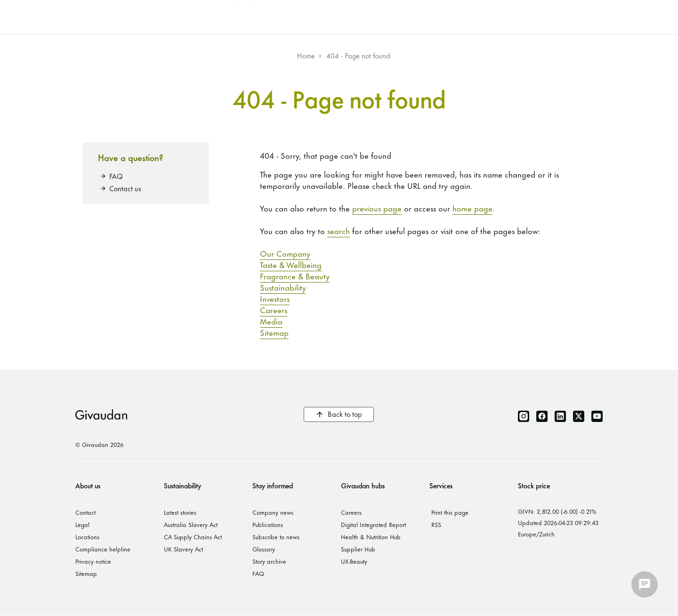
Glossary (264, 549)
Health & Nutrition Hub (371, 536)
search (339, 230)
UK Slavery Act (183, 549)
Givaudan (101, 414)
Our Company (285, 253)
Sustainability (283, 287)
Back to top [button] (345, 414)
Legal (82, 524)
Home (306, 55)
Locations (87, 536)
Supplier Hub (358, 549)
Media (271, 321)
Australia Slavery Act (191, 524)
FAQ (116, 176)
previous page (377, 208)
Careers (274, 309)
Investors (275, 298)
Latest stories (180, 512)
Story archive (269, 561)
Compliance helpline (103, 549)
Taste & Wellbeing (291, 264)
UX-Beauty (354, 561)
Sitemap (274, 332)
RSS (436, 524)
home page (472, 208)
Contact (85, 512)
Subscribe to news (276, 536)
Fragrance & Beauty (295, 276)
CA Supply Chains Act (193, 536)
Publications (268, 524)
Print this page (450, 512)
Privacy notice (93, 561)
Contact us (125, 188)
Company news (273, 512)
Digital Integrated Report (373, 524)
